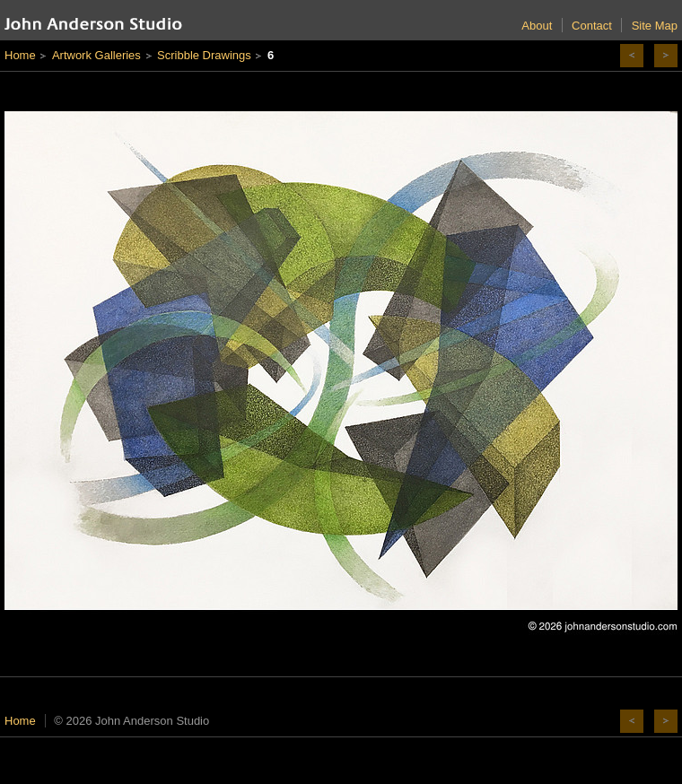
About (537, 26)
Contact (592, 26)
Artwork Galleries (96, 55)
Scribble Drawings (204, 55)
